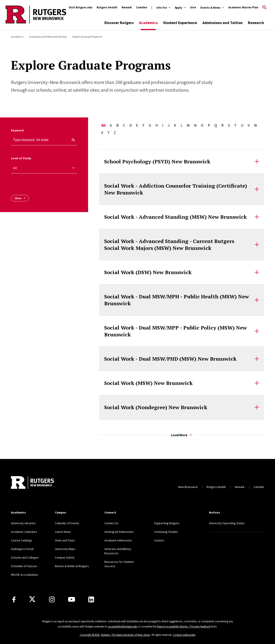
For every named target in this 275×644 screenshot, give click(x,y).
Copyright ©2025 (90, 635)
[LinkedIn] (91, 599)
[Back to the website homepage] (36, 23)
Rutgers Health (107, 7)
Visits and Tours (65, 540)
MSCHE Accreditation (24, 575)
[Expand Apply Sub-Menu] (180, 8)
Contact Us (111, 523)
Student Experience (180, 23)
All (103, 125)
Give (193, 7)
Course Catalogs (22, 540)
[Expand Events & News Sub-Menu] (212, 8)
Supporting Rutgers (167, 523)
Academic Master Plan (243, 7)
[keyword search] (72, 140)
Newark (127, 7)
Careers (159, 540)
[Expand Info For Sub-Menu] (161, 8)
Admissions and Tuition (222, 23)
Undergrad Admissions (119, 532)
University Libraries (23, 523)
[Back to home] (32, 482)
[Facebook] (14, 599)
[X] (32, 599)
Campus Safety (65, 557)
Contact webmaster (184, 635)
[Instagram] (52, 599)
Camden (142, 7)
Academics (148, 23)
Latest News (63, 532)
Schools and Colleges (25, 557)
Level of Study (21, 158)
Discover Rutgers (119, 23)
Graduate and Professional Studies (48, 37)
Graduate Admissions (118, 540)
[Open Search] (264, 8)
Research (256, 23)
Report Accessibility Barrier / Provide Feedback (184, 627)
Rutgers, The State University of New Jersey (126, 635)
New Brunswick (188, 487)
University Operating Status (227, 523)
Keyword (17, 130)
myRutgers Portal (22, 549)
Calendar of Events (67, 523)
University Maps (65, 549)
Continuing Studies (166, 532)
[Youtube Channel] (72, 599)
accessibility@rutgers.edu (123, 627)
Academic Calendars (24, 532)
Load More (182, 435)
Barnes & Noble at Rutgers (72, 566)
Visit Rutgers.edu (81, 7)
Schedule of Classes (24, 566)
